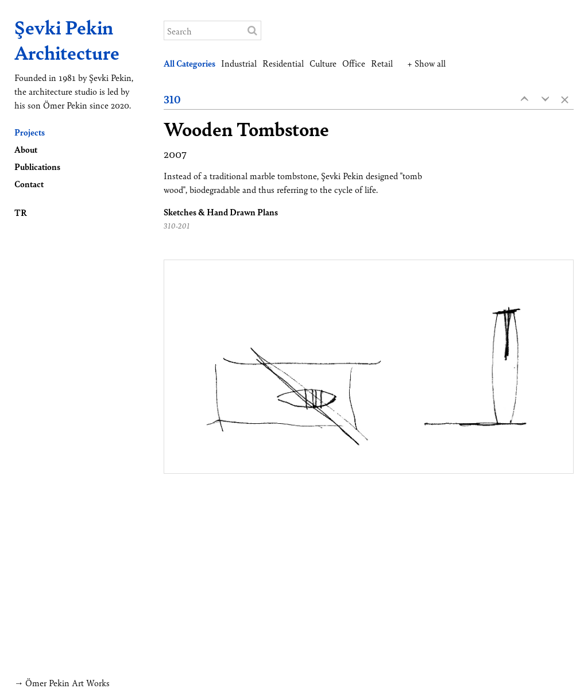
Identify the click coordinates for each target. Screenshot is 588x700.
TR (21, 212)
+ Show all (426, 63)
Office (354, 63)
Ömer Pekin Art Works (67, 682)
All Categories (189, 63)
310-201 (177, 226)
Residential (283, 63)
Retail (382, 63)
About (26, 149)
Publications (37, 166)
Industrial (239, 63)
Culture (323, 63)
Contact (29, 183)
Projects (30, 132)
